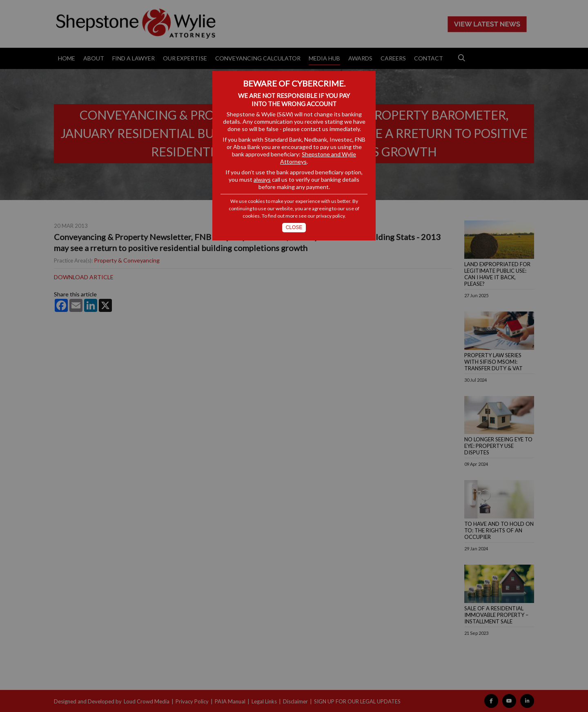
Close (294, 227)
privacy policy (330, 216)
